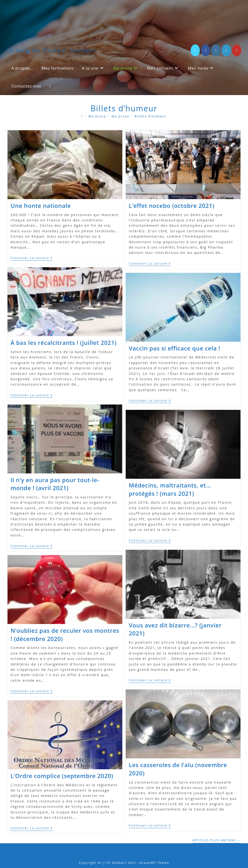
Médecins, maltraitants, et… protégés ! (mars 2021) (170, 489)
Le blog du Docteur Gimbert (51, 50)
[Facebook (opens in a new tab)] (206, 50)
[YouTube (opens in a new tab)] (237, 50)
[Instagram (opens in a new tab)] (216, 50)
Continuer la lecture (32, 258)
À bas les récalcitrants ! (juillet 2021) (64, 343)
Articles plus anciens (217, 840)
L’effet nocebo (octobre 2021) (172, 206)
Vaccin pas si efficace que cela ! (174, 348)
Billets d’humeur (150, 116)
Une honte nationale (41, 206)
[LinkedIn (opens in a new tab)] (226, 50)
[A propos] (82, 116)
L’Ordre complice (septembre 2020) (62, 776)
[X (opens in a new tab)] (195, 50)
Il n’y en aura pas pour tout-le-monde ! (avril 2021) (55, 484)
